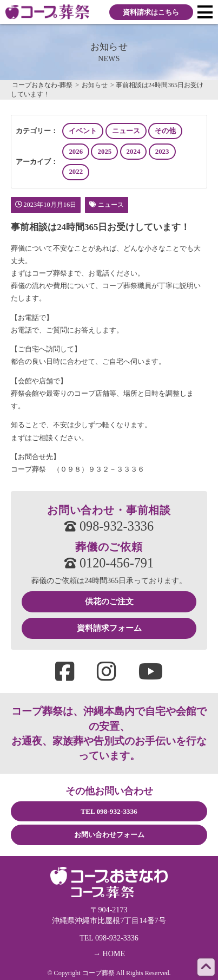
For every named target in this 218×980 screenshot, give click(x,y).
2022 (76, 172)
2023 (162, 152)
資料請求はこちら (151, 12)
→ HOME (109, 953)
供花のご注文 (109, 602)
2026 (76, 152)
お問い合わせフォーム (109, 835)
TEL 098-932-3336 (109, 811)
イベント (83, 131)
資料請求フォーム (109, 628)
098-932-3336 (109, 526)
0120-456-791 (109, 563)
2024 (134, 152)
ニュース (126, 131)
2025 (105, 152)
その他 (165, 131)
